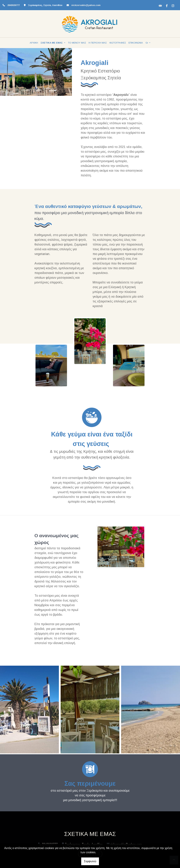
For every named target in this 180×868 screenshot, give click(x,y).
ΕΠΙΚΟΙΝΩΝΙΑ (136, 43)
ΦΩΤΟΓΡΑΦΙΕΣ (118, 43)
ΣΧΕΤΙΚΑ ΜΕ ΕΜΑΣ (52, 43)
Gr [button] (147, 43)
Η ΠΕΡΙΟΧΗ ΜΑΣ (98, 43)
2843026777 (14, 5)
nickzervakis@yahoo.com (86, 5)
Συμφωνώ (90, 861)
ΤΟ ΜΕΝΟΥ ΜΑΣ (77, 43)
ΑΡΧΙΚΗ (34, 43)
